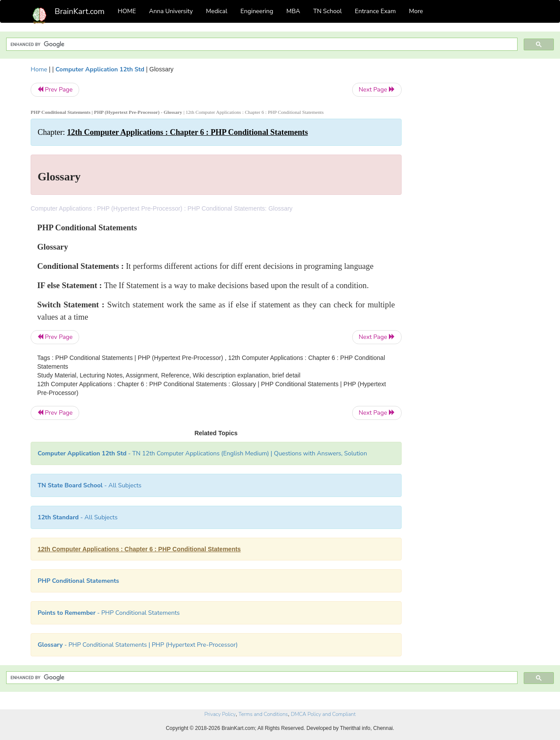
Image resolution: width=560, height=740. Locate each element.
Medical (217, 11)
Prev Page (55, 90)
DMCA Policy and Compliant (323, 714)
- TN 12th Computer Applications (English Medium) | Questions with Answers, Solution (202, 453)
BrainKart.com (80, 11)
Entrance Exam (375, 11)
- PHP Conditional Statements (109, 613)
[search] (261, 44)
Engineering (257, 11)
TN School (327, 11)
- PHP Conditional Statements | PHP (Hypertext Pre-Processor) (138, 645)
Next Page (377, 90)
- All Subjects (89, 485)
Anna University (171, 11)
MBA (293, 11)
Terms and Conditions (263, 714)
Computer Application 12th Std (100, 69)
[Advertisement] (472, 196)
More (416, 11)
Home (39, 69)
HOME (127, 11)
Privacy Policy (220, 714)
